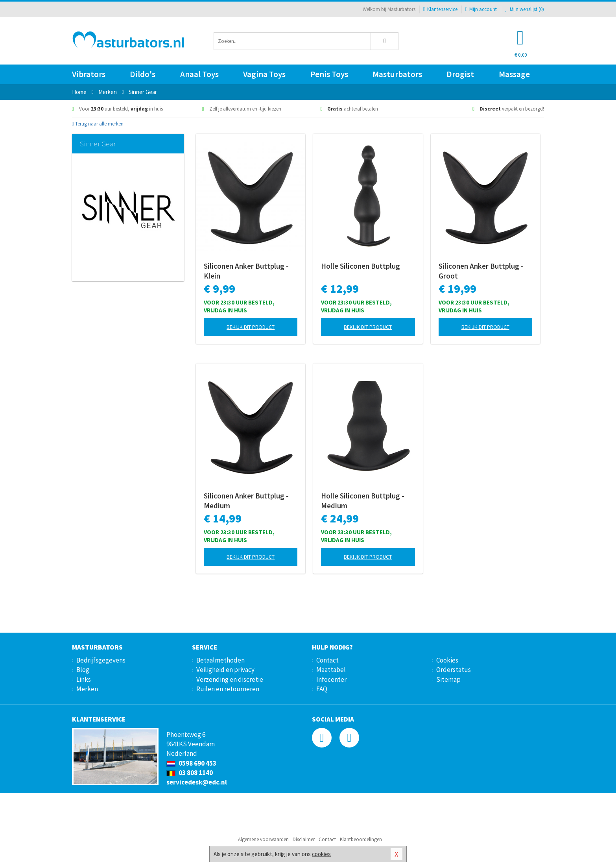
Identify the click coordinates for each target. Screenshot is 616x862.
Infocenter (331, 679)
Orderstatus (454, 670)
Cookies (447, 660)
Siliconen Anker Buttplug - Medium (246, 501)
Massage (514, 74)
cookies (321, 854)
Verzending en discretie (230, 679)
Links (84, 679)
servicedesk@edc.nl (197, 782)
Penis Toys (329, 74)
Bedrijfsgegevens (101, 660)
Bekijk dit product (251, 327)
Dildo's (143, 74)
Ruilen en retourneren (228, 689)
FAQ (322, 689)
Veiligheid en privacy (225, 670)
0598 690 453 (191, 763)
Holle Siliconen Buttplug (361, 266)
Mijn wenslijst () (524, 9)
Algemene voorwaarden (263, 839)
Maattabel (331, 670)
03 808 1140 (190, 773)
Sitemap (448, 679)
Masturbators (397, 74)
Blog (83, 670)
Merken (87, 689)
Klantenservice (440, 9)
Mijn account (481, 9)
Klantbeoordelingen (361, 839)
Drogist (460, 74)
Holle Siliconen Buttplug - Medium (363, 501)
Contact (327, 660)
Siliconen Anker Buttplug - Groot (481, 271)
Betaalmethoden (220, 660)
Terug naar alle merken (98, 124)
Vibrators (89, 74)
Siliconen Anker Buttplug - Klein (246, 271)
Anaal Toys (199, 74)
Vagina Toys (264, 74)
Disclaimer (304, 839)
